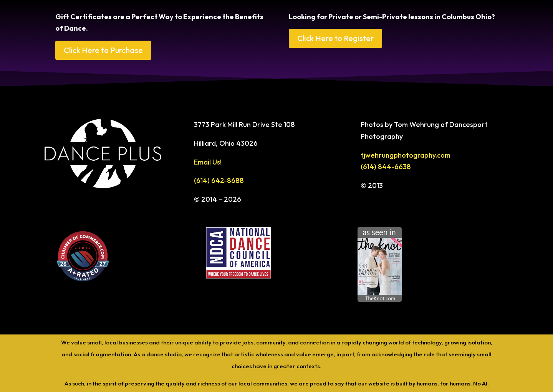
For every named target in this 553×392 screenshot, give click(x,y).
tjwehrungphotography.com (406, 155)
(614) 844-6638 (386, 167)
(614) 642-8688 (219, 180)
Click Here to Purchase (103, 50)
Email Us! (208, 162)
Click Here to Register (335, 38)
